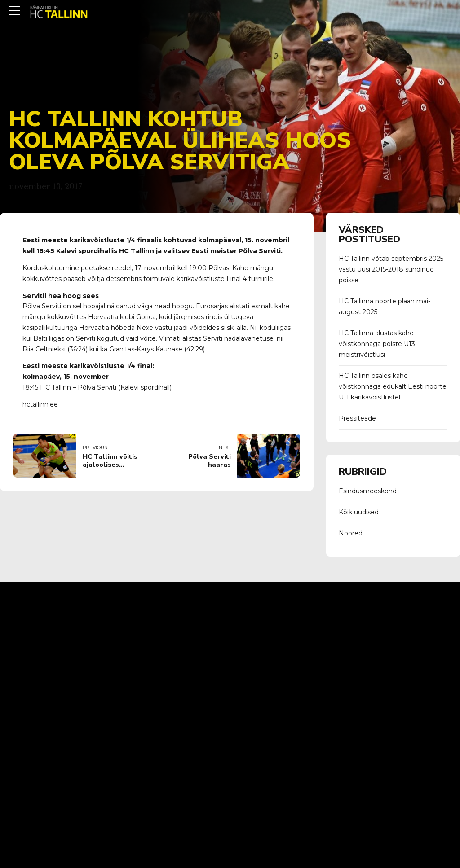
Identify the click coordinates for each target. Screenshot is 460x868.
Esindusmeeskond (368, 491)
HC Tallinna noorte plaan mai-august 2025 (385, 307)
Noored (351, 533)
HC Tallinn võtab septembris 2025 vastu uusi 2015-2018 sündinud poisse (391, 269)
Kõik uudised (359, 512)
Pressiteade (357, 418)
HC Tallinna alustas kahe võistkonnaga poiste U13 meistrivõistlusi (377, 344)
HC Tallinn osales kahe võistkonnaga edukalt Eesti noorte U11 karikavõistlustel (393, 386)
